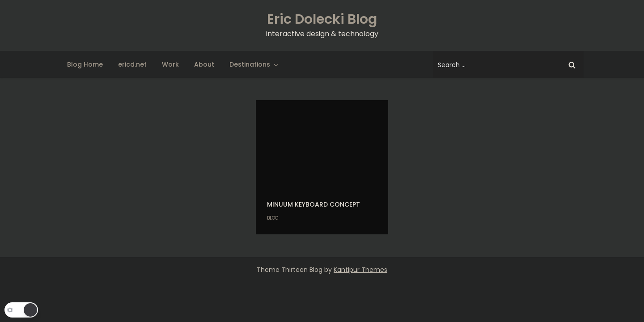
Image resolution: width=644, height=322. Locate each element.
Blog (273, 218)
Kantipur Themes (360, 270)
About (204, 64)
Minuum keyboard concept (314, 204)
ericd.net (132, 64)
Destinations (254, 64)
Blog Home (85, 64)
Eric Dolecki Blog (322, 19)
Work (170, 64)
